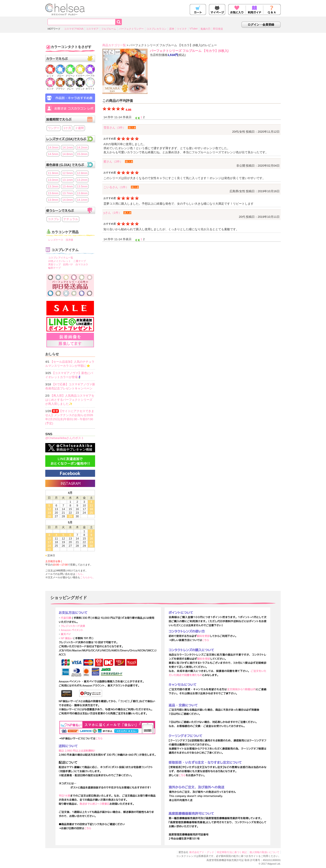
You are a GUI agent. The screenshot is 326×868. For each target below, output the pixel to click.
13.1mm (68, 180)
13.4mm (68, 186)
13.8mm (82, 193)
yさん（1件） (112, 213)
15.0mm (82, 154)
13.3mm (53, 186)
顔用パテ (68, 264)
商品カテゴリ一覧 (114, 45)
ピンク (50, 87)
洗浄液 (69, 240)
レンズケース (56, 240)
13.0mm (53, 180)
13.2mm (82, 180)
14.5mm (53, 154)
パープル (90, 74)
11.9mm (53, 173)
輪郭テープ (54, 268)
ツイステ (182, 29)
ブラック (80, 88)
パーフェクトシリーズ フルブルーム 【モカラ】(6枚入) (189, 51)
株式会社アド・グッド (202, 852)
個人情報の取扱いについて (264, 852)
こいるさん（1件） (116, 187)
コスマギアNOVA (74, 29)
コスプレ (54, 219)
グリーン (70, 74)
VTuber (194, 29)
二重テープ (80, 261)
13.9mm (53, 200)
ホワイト (90, 87)
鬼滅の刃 (205, 29)
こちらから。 (88, 577)
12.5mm (68, 173)
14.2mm (82, 147)
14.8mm (68, 154)
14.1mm (68, 147)
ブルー (60, 74)
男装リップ (54, 264)
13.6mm (53, 193)
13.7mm (68, 193)
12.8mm (82, 173)
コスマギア (92, 29)
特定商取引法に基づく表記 (232, 852)
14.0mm (53, 147)
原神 (172, 29)
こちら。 (80, 574)
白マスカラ (82, 264)
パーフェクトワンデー (131, 29)
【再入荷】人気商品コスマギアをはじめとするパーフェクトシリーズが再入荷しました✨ (70, 400)
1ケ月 (67, 128)
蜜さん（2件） (113, 162)
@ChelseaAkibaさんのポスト (65, 438)
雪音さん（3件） (115, 128)
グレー (70, 88)
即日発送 (218, 29)
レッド (50, 74)
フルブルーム (109, 29)
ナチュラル (71, 219)
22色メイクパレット (60, 261)
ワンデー (54, 128)
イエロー (80, 74)
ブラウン (60, 87)
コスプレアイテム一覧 (61, 258)
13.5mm (82, 186)
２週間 (79, 128)
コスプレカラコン (156, 29)
